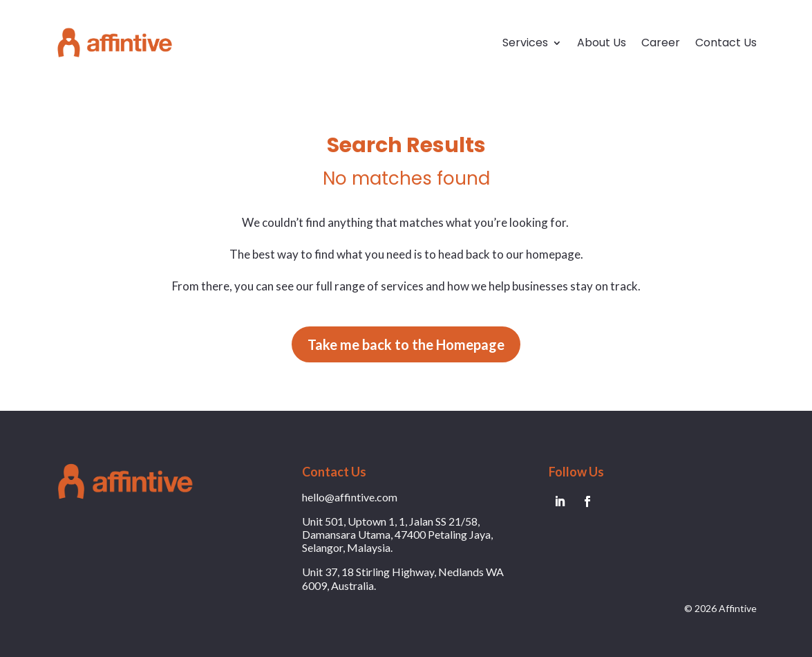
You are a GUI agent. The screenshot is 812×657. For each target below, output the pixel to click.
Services (525, 43)
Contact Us (726, 43)
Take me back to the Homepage (406, 344)
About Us (602, 43)
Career (661, 43)
